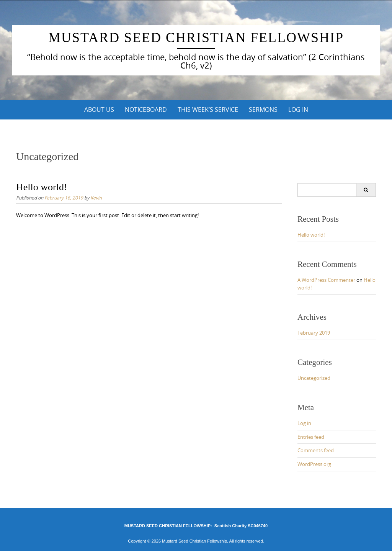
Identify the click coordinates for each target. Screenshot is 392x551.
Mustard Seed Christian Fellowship (196, 38)
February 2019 (314, 333)
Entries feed (311, 437)
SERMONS (263, 110)
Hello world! (42, 187)
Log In (298, 110)
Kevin (96, 198)
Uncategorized (314, 378)
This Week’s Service (208, 110)
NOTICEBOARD (146, 110)
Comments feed (316, 450)
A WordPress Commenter (326, 280)
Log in (304, 423)
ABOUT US (99, 110)
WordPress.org (314, 464)
